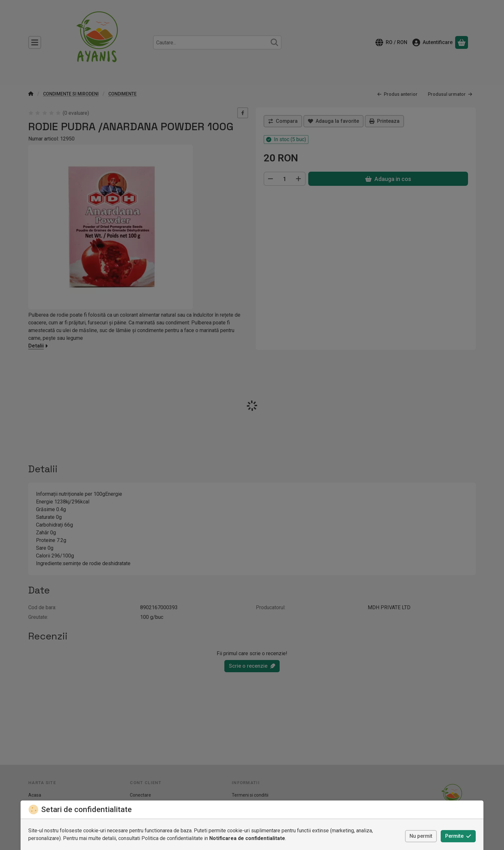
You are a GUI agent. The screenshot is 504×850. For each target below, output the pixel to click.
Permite (458, 836)
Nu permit (421, 836)
